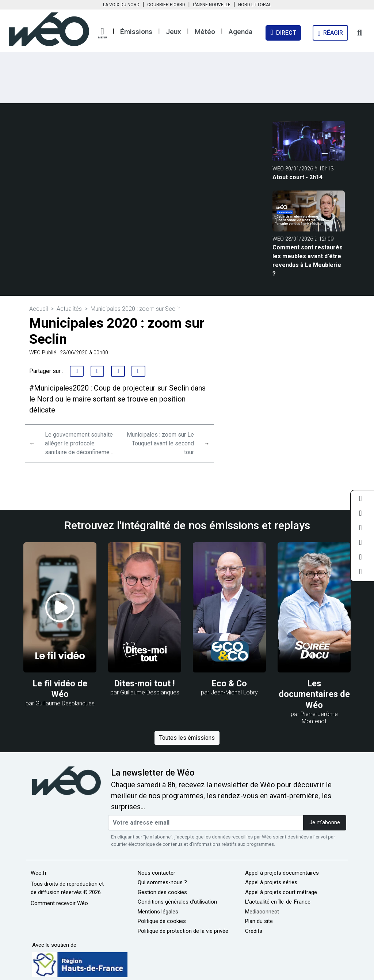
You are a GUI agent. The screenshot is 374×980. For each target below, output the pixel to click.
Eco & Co (229, 683)
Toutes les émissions (187, 738)
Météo (205, 32)
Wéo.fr (39, 873)
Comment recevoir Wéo (59, 903)
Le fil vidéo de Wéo (60, 689)
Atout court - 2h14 (297, 177)
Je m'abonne (325, 823)
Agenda (241, 32)
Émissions (136, 32)
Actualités (69, 309)
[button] (102, 33)
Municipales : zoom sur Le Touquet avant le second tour (160, 443)
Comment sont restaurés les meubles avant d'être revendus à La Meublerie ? (308, 261)
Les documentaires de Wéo (314, 694)
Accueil (39, 309)
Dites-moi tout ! (145, 683)
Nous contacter (157, 873)
